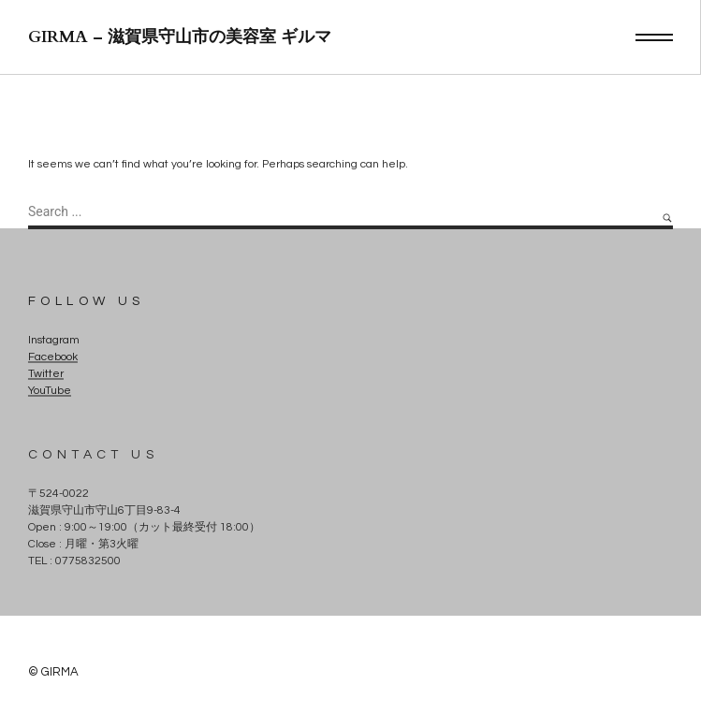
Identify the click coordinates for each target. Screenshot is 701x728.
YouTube (50, 392)
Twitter (46, 375)
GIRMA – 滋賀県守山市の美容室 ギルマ (180, 37)
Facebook (53, 358)
